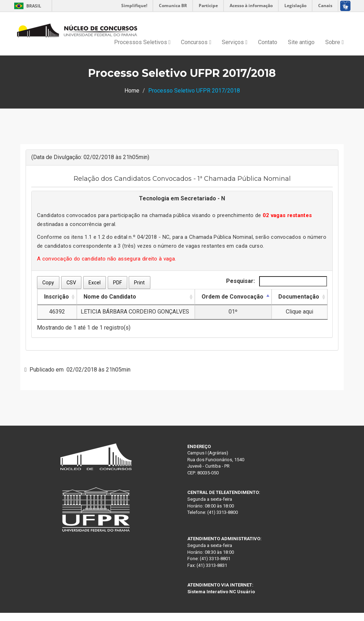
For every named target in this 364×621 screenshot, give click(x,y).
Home (132, 91)
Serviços (235, 42)
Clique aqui (299, 312)
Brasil (26, 6)
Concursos (196, 42)
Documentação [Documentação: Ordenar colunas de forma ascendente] (299, 297)
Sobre (334, 42)
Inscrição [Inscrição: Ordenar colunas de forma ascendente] (57, 297)
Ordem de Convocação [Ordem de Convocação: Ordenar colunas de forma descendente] (232, 297)
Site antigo (301, 42)
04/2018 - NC (154, 237)
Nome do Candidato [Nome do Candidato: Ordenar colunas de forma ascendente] (110, 297)
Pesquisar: (277, 281)
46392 (57, 312)
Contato (268, 42)
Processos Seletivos (142, 42)
